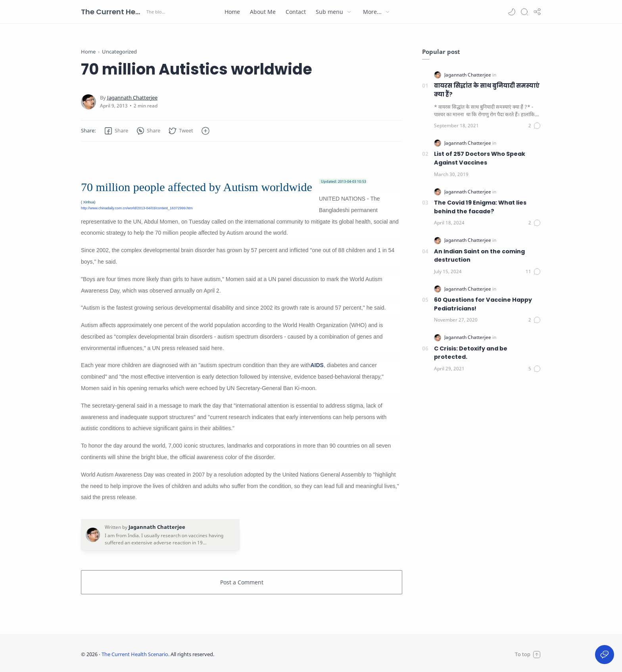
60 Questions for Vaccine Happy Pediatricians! (483, 304)
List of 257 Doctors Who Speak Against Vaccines (480, 158)
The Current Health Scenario (113, 12)
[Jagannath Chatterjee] (132, 98)
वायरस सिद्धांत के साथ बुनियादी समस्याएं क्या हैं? (487, 90)
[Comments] (535, 126)
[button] (512, 12)
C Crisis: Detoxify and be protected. (471, 353)
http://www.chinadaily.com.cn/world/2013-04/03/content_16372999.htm (137, 208)
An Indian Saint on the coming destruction (479, 256)
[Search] (524, 12)
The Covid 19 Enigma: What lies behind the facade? (480, 207)
